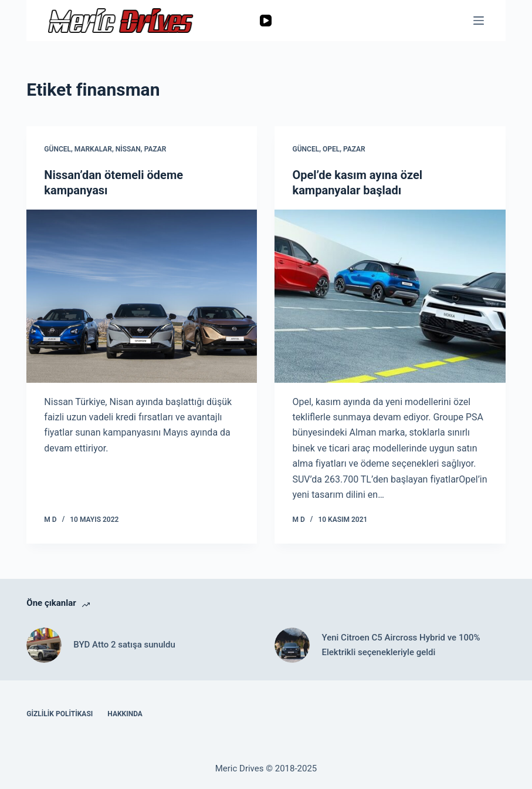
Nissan (128, 149)
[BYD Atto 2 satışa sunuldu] (44, 645)
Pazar (155, 149)
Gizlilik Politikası (60, 714)
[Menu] (479, 21)
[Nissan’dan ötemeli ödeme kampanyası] (142, 296)
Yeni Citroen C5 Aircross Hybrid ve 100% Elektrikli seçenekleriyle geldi (401, 645)
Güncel (57, 149)
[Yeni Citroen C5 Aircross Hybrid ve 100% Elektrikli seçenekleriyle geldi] (292, 645)
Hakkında (125, 714)
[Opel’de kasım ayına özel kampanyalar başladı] (390, 296)
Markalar (93, 149)
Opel (331, 149)
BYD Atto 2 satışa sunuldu (124, 645)
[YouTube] (266, 21)
